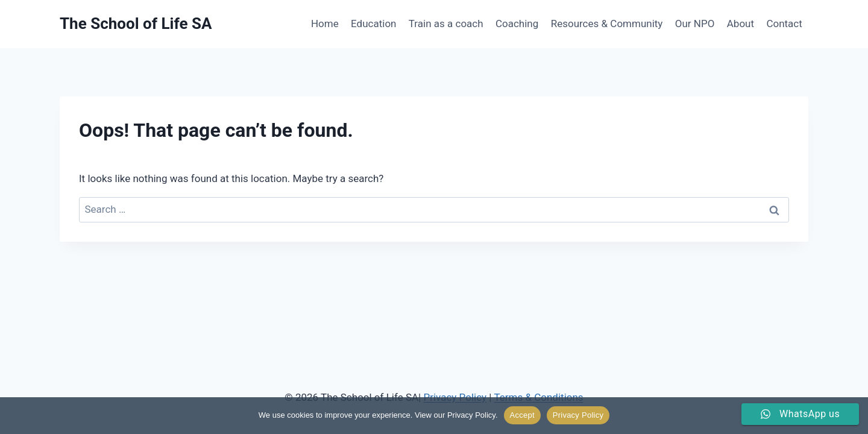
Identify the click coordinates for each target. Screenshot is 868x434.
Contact (784, 24)
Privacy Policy (578, 415)
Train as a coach (446, 24)
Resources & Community (607, 24)
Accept (522, 415)
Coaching (517, 24)
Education (373, 24)
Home (325, 24)
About (741, 24)
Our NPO (695, 24)
